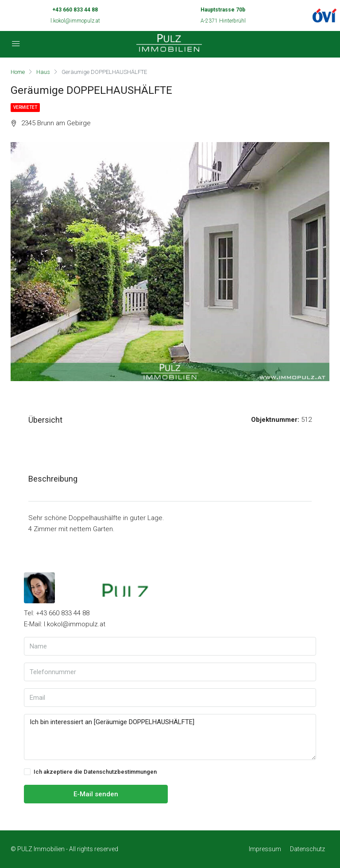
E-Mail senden (96, 794)
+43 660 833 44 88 (75, 10)
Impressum (265, 849)
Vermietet (25, 107)
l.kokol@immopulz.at (75, 21)
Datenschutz (307, 849)
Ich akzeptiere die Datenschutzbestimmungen (90, 772)
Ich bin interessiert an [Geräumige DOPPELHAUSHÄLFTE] (170, 737)
